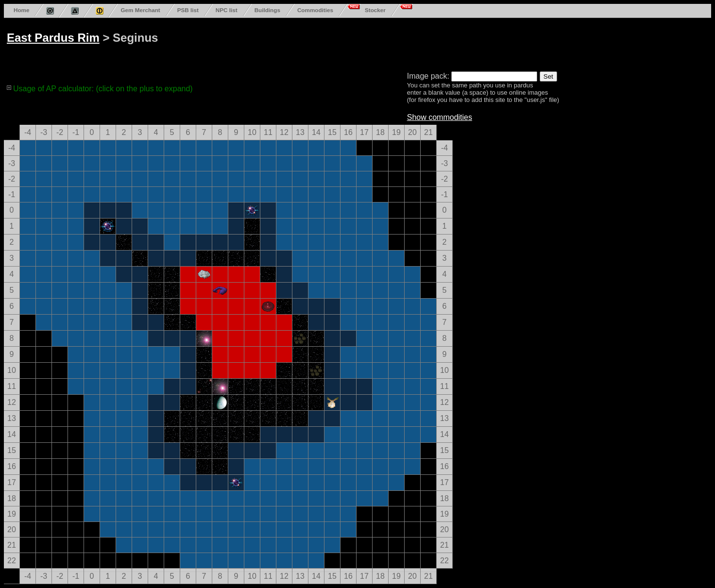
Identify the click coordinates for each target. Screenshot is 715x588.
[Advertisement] (375, 43)
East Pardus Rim (53, 38)
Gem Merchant (140, 10)
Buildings (267, 10)
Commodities (315, 10)
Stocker (375, 10)
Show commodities (440, 117)
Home (21, 10)
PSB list (188, 10)
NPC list (227, 10)
